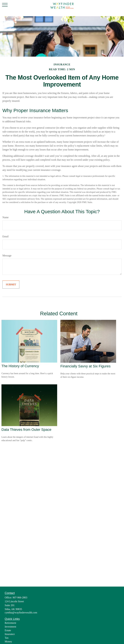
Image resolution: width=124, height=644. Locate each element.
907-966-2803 (20, 597)
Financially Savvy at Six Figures (85, 366)
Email (5, 236)
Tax (7, 638)
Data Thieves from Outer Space (26, 430)
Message (7, 256)
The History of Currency (20, 366)
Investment (10, 627)
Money (8, 641)
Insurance (10, 634)
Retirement (10, 623)
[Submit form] (11, 285)
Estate (8, 630)
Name (5, 217)
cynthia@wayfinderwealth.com (21, 613)
